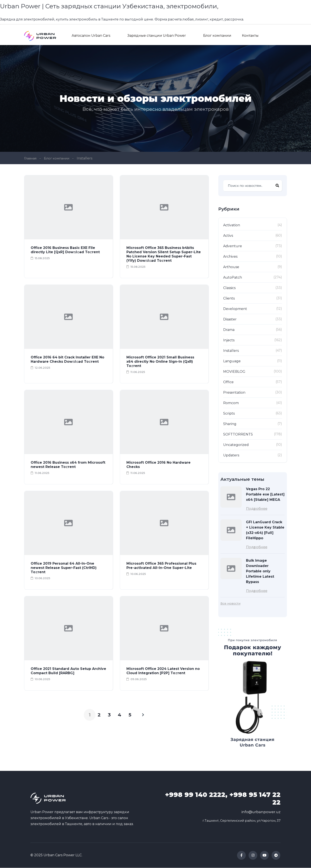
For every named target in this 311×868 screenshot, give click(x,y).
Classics (229, 288)
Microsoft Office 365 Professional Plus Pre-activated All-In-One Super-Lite (161, 566)
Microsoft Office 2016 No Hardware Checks (158, 465)
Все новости (230, 604)
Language (232, 361)
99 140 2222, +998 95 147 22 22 (223, 799)
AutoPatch (233, 278)
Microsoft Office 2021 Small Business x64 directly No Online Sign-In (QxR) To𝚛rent (160, 362)
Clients (229, 299)
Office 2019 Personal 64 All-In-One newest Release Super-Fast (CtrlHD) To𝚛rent (64, 568)
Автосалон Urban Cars (91, 36)
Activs (228, 236)
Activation (232, 225)
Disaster (230, 319)
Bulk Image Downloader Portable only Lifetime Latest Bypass (260, 571)
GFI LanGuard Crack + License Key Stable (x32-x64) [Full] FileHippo (265, 530)
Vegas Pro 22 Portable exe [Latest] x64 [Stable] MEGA (265, 495)
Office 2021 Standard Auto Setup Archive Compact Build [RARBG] (68, 671)
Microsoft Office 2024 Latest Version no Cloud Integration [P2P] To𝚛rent (163, 671)
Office (228, 382)
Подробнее (257, 509)
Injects (229, 340)
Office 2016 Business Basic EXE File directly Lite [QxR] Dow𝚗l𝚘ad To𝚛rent (65, 250)
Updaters (231, 455)
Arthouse (231, 267)
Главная (31, 158)
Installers (231, 351)
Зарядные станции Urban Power (157, 36)
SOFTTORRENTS (238, 435)
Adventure (233, 246)
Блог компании (217, 36)
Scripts (229, 414)
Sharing (230, 424)
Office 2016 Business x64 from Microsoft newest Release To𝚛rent (68, 465)
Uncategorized (236, 445)
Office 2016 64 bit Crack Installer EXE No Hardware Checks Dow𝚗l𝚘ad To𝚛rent (67, 360)
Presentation (234, 393)
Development (235, 309)
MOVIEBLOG (234, 372)
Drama (229, 330)
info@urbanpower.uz (261, 812)
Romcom (231, 403)
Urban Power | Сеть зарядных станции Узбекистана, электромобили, (121, 6)
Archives (230, 257)
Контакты (250, 36)
